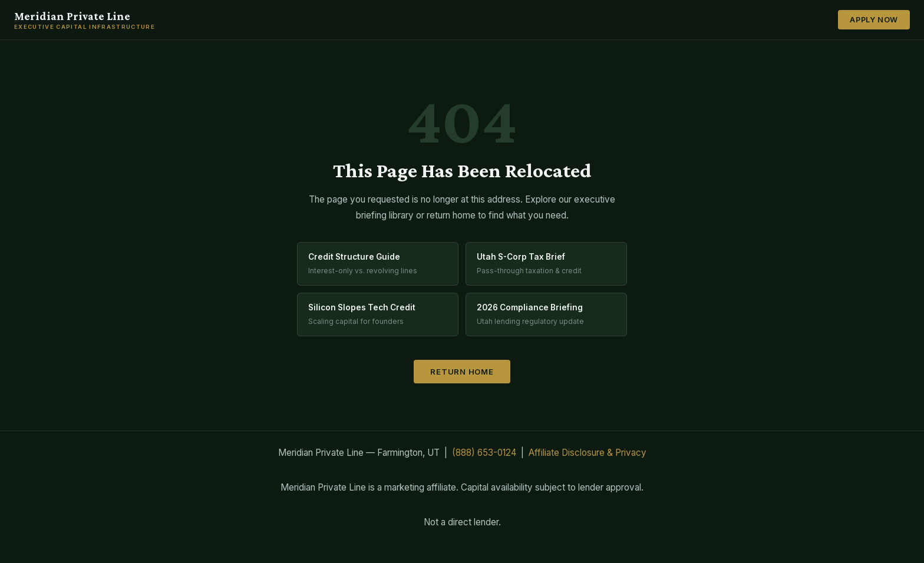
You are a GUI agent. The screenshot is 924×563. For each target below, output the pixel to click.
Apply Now (874, 20)
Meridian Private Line (85, 20)
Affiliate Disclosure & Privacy (588, 453)
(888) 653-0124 (484, 453)
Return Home (462, 372)
